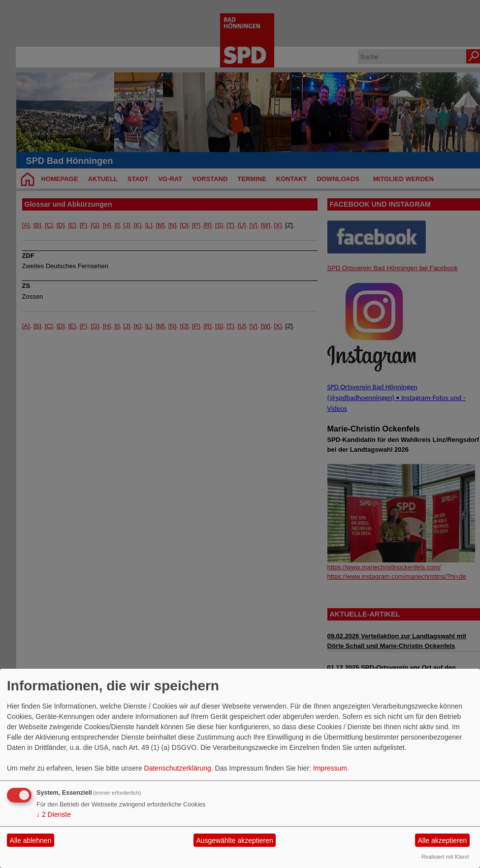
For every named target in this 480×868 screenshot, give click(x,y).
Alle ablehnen (31, 840)
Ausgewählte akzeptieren (234, 840)
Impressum (330, 768)
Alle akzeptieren (443, 840)
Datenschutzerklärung (178, 768)
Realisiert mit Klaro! (445, 857)
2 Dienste (54, 814)
